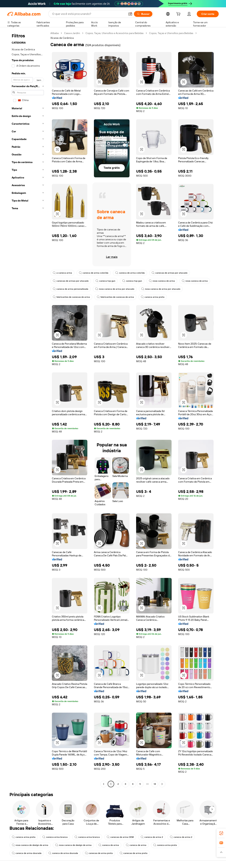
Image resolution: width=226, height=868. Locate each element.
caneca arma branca (55, 837)
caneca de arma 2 (152, 837)
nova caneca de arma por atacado (115, 289)
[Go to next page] (162, 784)
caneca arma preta (153, 297)
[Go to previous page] (104, 784)
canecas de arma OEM (120, 837)
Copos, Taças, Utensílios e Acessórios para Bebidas (115, 33)
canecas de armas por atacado (170, 273)
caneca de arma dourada (27, 853)
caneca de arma (109, 845)
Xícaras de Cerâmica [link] (62, 38)
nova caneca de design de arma (30, 845)
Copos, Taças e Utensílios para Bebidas (171, 33)
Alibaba (55, 33)
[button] (130, 14)
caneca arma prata (165, 845)
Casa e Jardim (72, 33)
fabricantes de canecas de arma (71, 297)
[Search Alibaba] (89, 14)
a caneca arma (62, 273)
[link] (221, 833)
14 (155, 784)
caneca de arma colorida (94, 273)
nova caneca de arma (162, 281)
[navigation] (28, 409)
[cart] (179, 14)
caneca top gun (105, 281)
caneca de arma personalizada (71, 289)
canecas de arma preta (99, 853)
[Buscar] (143, 14)
